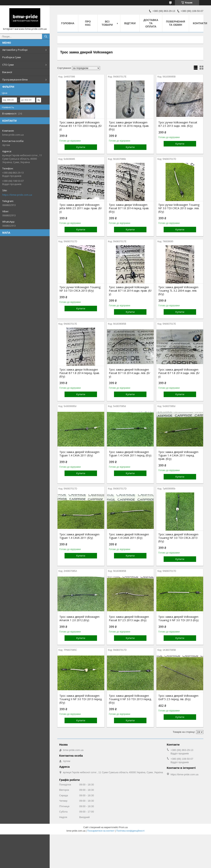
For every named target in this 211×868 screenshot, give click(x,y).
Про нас (88, 23)
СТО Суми (8, 65)
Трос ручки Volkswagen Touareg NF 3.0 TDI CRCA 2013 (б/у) (80, 289)
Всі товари (107, 23)
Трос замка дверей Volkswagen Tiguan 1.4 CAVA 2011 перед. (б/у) (130, 454)
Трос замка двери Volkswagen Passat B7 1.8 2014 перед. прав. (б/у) (129, 208)
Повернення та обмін (176, 23)
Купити (81, 147)
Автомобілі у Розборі (15, 50)
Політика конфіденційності (130, 831)
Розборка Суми (12, 57)
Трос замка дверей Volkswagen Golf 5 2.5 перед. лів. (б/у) (178, 697)
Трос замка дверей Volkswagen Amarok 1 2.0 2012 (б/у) (79, 619)
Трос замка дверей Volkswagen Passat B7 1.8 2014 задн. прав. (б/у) (130, 291)
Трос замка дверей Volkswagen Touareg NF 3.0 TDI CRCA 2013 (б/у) (178, 538)
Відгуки (130, 23)
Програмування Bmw (15, 80)
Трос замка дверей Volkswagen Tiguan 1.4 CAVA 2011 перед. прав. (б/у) (178, 455)
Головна (68, 23)
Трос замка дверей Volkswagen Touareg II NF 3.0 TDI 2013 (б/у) (178, 619)
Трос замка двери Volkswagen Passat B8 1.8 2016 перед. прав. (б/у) (129, 126)
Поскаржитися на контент (101, 831)
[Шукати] (46, 36)
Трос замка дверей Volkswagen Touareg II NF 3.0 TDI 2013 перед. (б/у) (81, 699)
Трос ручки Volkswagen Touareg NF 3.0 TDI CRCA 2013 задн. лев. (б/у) (179, 208)
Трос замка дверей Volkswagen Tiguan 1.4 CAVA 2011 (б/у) (79, 454)
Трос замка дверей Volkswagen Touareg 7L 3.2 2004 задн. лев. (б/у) (178, 291)
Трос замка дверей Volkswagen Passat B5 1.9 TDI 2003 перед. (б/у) (81, 126)
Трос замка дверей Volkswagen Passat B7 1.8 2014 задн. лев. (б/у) (129, 373)
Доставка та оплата (151, 23)
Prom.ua (123, 827)
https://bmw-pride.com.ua (17, 195)
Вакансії (7, 72)
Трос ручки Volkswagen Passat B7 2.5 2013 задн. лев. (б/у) (178, 124)
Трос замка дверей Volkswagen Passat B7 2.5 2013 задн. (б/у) (129, 619)
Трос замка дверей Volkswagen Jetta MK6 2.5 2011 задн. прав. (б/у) (81, 208)
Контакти (200, 23)
